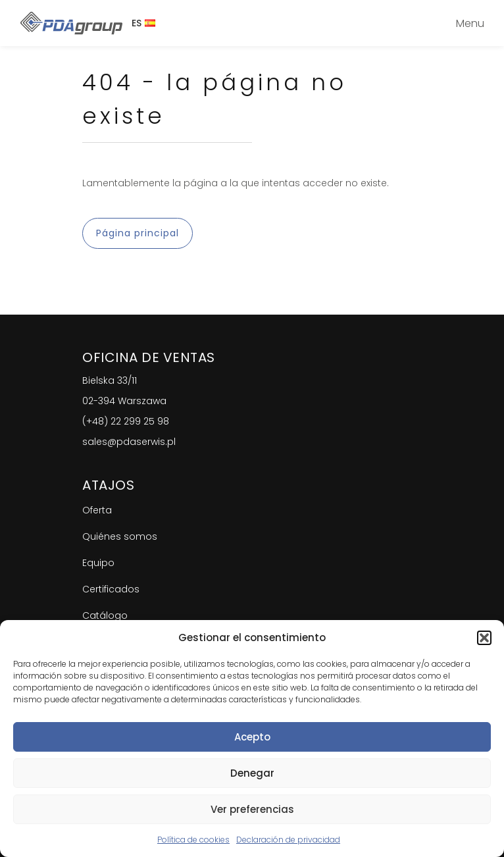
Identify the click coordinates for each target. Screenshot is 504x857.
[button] (484, 638)
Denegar (252, 773)
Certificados (111, 589)
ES (143, 23)
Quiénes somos (120, 536)
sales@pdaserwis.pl (129, 442)
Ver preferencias (252, 809)
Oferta (97, 510)
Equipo (98, 563)
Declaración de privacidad (288, 840)
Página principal (138, 233)
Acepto (252, 737)
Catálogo (105, 615)
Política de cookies (193, 840)
